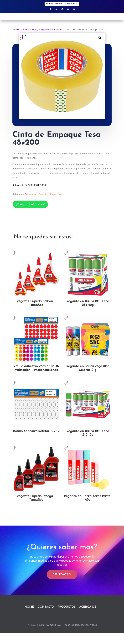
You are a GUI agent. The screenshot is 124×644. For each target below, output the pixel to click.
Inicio (16, 40)
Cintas (58, 40)
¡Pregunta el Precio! (30, 215)
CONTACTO (62, 585)
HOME (29, 618)
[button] (100, 49)
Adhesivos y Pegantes (37, 40)
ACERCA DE (88, 618)
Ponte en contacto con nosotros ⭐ (62, 3)
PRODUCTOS (67, 618)
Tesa (60, 205)
